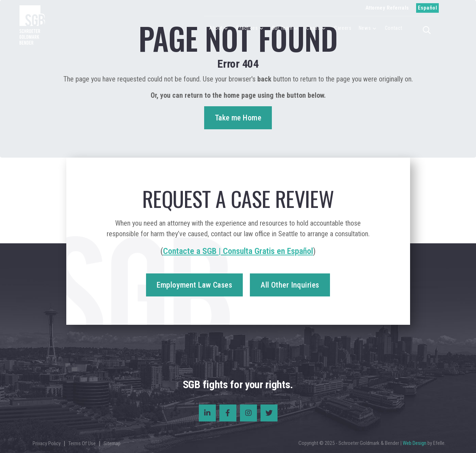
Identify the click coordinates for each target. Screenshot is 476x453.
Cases (313, 28)
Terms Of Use (82, 443)
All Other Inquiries (290, 285)
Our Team (282, 28)
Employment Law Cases (194, 285)
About (216, 28)
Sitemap (112, 443)
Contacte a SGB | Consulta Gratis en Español (238, 251)
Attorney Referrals (387, 8)
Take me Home (238, 118)
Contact (394, 28)
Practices (247, 28)
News (365, 28)
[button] (429, 29)
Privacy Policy (47, 443)
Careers (343, 28)
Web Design (415, 443)
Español (427, 8)
